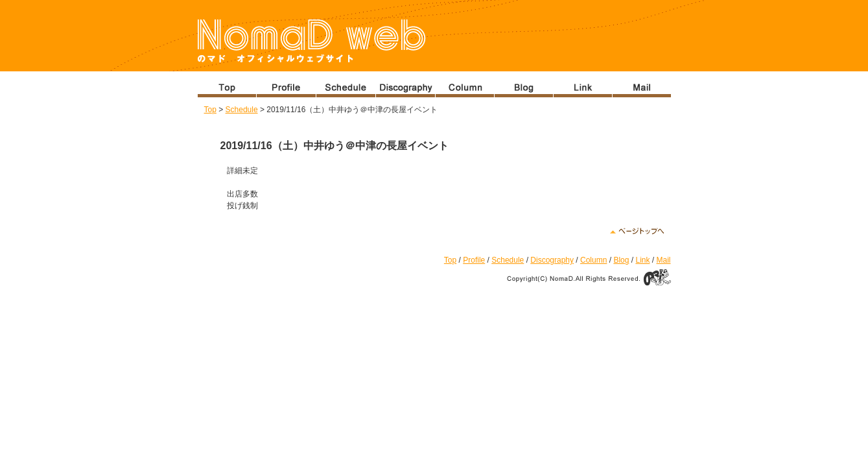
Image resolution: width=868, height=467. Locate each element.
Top (210, 110)
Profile (474, 260)
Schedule (242, 110)
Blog (621, 260)
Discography (552, 260)
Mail (663, 260)
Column (593, 260)
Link (642, 260)
